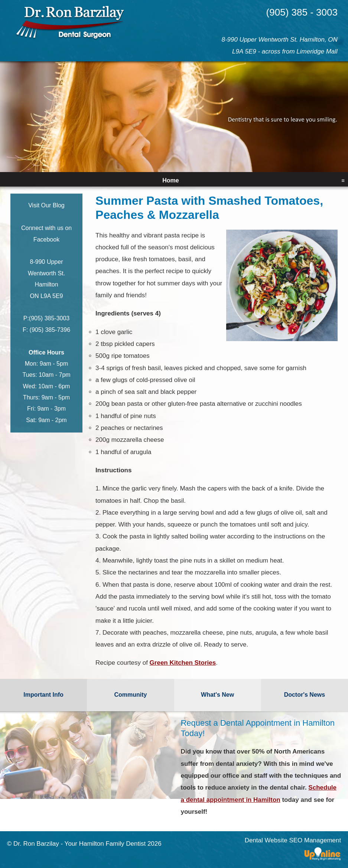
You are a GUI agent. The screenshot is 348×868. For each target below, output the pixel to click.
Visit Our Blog (46, 205)
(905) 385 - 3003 (302, 12)
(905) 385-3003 (49, 318)
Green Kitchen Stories (183, 663)
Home (170, 180)
